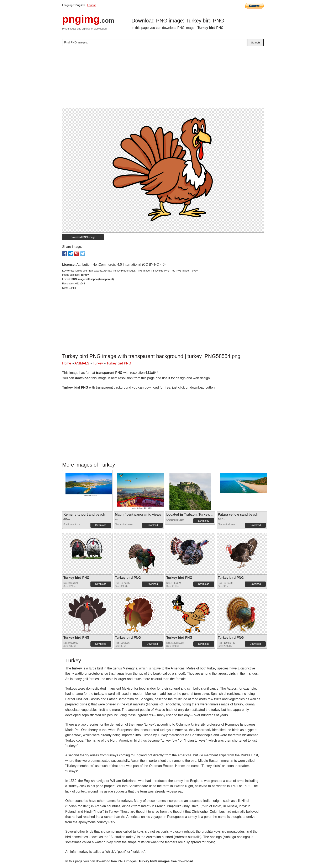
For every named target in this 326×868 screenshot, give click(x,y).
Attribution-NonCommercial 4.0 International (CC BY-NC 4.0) (121, 265)
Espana (92, 5)
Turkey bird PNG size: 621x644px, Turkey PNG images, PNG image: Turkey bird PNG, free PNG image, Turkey (136, 271)
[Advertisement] (163, 79)
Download (101, 525)
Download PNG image (83, 237)
